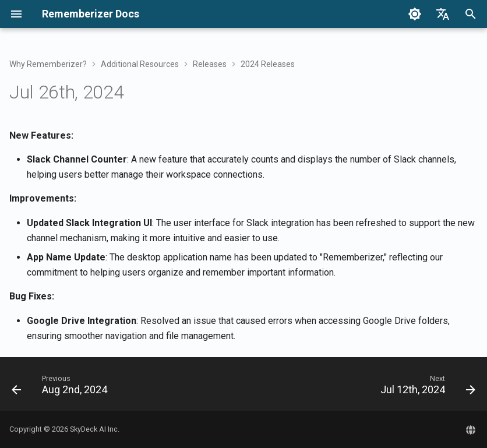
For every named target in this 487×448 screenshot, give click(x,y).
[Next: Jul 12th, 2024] (426, 387)
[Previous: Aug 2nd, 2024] (62, 387)
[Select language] (443, 14)
